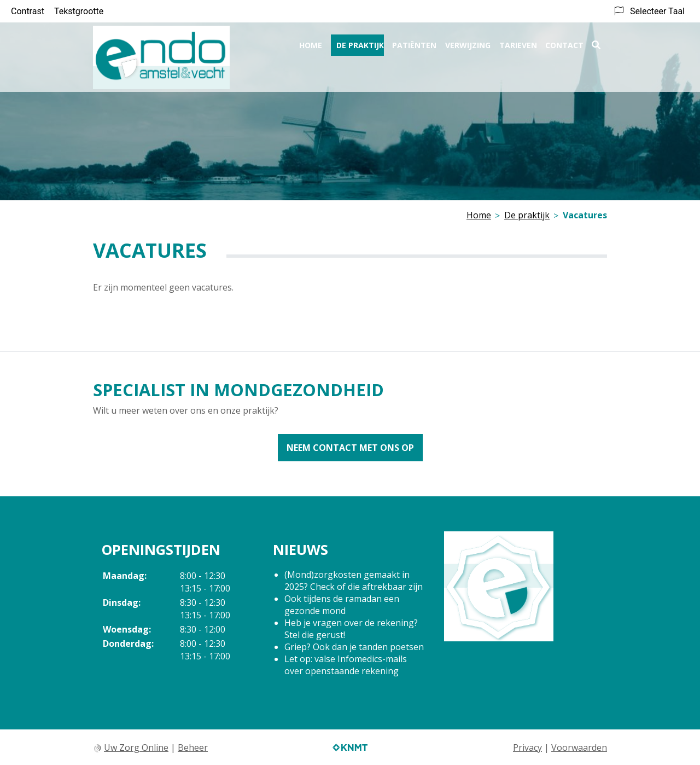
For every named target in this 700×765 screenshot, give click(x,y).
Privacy (527, 747)
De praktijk (360, 42)
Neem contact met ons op (350, 448)
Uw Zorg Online (136, 747)
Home (311, 42)
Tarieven (518, 42)
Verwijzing (468, 42)
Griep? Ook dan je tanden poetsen (354, 647)
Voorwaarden (579, 747)
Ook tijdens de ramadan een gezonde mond (342, 605)
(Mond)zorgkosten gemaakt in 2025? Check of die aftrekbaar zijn (354, 581)
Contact (564, 42)
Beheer (193, 747)
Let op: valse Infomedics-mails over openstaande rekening (346, 665)
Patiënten (414, 42)
